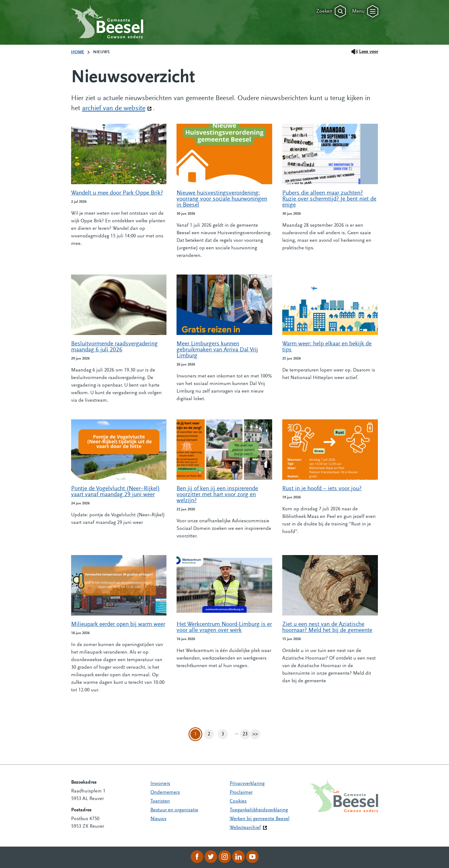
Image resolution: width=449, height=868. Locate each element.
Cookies (238, 801)
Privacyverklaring (247, 784)
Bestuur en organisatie (174, 810)
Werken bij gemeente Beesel (260, 819)
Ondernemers (165, 792)
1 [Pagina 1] (195, 734)
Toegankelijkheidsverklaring (259, 810)
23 (246, 734)
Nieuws (158, 819)
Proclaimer (241, 792)
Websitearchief (245, 828)
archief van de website (117, 108)
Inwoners (160, 784)
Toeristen (160, 801)
